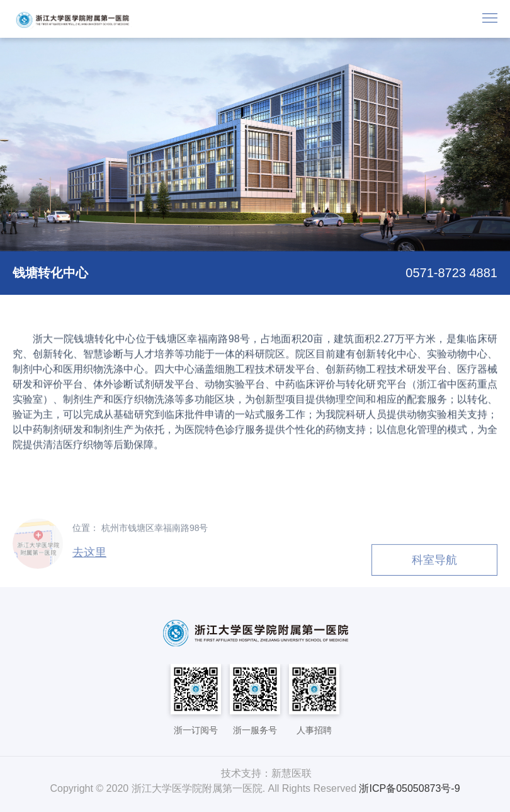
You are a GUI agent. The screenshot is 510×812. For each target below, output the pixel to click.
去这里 (89, 555)
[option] (255, 145)
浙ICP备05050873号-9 (409, 788)
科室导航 (434, 563)
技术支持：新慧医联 (266, 773)
